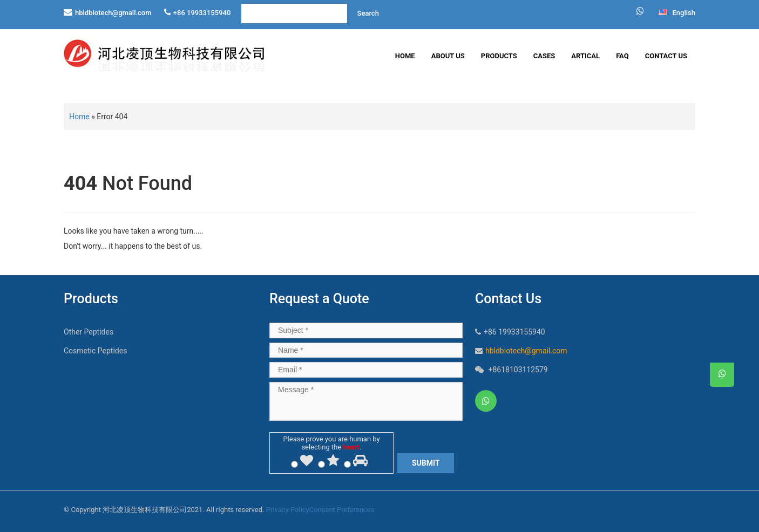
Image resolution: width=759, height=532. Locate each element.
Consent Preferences (342, 510)
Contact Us (666, 56)
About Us (448, 56)
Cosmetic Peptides (95, 351)
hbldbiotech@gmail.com (113, 13)
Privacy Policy (288, 510)
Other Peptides (89, 332)
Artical (585, 56)
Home (405, 56)
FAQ (622, 56)
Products (499, 56)
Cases (544, 56)
